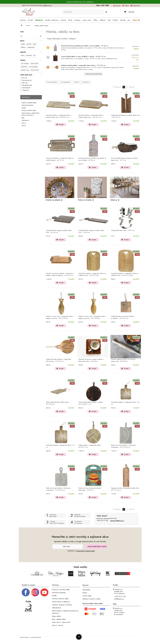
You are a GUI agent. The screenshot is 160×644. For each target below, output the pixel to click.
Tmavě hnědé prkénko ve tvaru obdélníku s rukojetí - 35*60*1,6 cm (83, 57)
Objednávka (136, 6)
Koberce (114, 200)
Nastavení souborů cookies (91, 599)
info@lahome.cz (47, 6)
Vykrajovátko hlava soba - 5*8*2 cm (123, 231)
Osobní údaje (87, 596)
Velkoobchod (56, 608)
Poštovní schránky (85, 200)
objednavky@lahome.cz (117, 521)
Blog (23, 118)
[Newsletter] (68, 547)
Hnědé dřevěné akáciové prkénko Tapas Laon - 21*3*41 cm (125, 116)
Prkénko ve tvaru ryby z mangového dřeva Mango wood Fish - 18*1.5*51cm (59, 317)
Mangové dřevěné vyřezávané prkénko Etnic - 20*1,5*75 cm (125, 489)
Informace (26, 97)
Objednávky (86, 590)
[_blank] (44, 592)
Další (132, 87)
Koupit (61, 124)
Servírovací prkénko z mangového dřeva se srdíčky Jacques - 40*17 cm (60, 159)
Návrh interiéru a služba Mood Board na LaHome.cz (30, 114)
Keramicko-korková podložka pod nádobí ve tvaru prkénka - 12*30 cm (85, 46)
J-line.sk (24, 126)
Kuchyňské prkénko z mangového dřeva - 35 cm (125, 403)
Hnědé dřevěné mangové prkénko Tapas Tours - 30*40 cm (59, 232)
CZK (103, 5)
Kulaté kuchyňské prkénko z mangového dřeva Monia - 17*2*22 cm (83, 65)
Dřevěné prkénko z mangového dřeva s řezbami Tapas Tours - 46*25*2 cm (91, 116)
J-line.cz (24, 123)
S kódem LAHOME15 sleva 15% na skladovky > (80, 2)
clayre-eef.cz (56, 622)
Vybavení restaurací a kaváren (62, 605)
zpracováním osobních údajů (86, 551)
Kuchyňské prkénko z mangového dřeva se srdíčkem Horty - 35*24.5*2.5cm (125, 275)
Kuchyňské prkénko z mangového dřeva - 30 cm (60, 446)
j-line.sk (61, 625)
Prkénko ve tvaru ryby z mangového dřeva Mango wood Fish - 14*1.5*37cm (92, 317)
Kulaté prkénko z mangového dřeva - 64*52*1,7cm (90, 446)
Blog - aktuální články (59, 619)
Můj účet (118, 6)
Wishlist (127, 6)
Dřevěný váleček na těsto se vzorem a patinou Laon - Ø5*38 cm (123, 360)
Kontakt (24, 108)
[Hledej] (106, 12)
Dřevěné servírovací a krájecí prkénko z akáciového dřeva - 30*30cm (91, 360)
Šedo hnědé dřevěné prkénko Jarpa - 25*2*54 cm (58, 403)
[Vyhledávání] (83, 12)
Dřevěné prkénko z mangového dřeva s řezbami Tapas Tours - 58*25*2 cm (59, 116)
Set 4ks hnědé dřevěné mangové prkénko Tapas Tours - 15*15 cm (124, 159)
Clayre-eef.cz (25, 120)
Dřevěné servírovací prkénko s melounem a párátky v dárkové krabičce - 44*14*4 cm (60, 275)
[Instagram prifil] (35, 592)
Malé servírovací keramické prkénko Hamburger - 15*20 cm (90, 489)
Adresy (85, 593)
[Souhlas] (66, 551)
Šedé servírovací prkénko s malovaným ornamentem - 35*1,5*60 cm (123, 446)
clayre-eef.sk (66, 622)
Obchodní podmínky (27, 105)
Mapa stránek (56, 616)
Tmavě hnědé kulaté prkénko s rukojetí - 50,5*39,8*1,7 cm (91, 403)
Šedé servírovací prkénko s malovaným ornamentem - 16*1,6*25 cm (58, 489)
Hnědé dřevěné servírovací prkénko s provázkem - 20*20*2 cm (123, 317)
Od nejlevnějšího (52, 82)
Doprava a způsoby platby (29, 103)
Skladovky (86, 82)
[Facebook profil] (26, 592)
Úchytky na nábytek (53, 200)
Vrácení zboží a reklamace (61, 602)
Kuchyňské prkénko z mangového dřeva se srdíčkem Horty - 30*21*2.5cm (92, 275)
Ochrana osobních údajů (29, 110)
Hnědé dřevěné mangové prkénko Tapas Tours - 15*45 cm (91, 232)
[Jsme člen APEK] (28, 606)
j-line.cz (54, 625)
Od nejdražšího (66, 82)
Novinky (77, 82)
